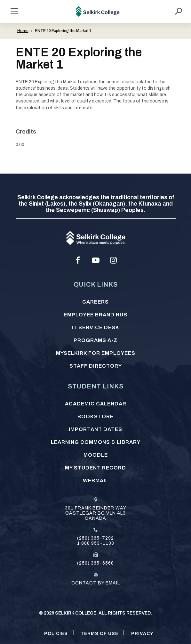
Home (23, 31)
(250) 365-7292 (95, 538)
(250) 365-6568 (95, 563)
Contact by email (96, 583)
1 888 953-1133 (96, 543)
